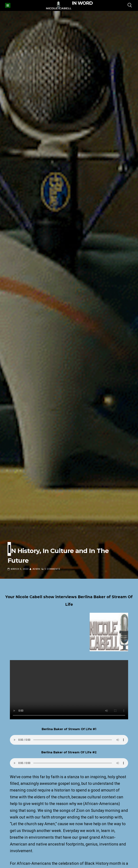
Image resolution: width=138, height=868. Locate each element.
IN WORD (82, 3)
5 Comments (52, 569)
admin (36, 569)
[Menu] (8, 5)
